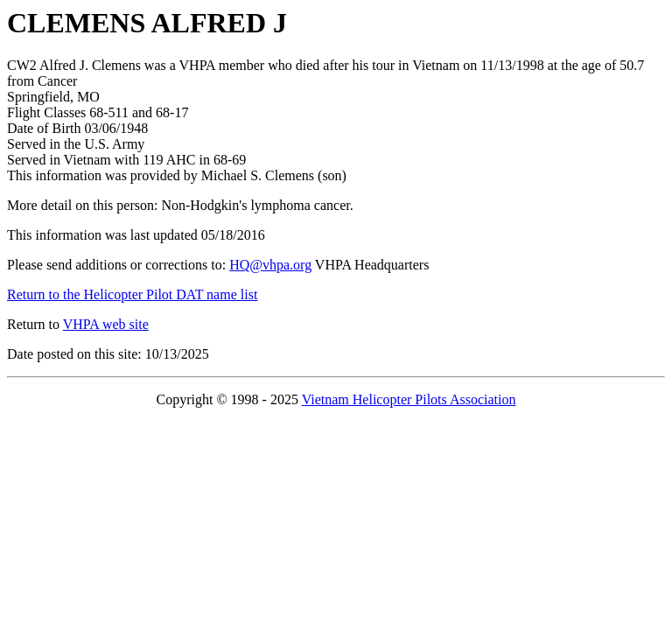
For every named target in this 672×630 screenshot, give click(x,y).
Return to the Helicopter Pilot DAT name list (132, 294)
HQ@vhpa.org (270, 265)
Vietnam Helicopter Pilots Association (409, 399)
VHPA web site (106, 324)
